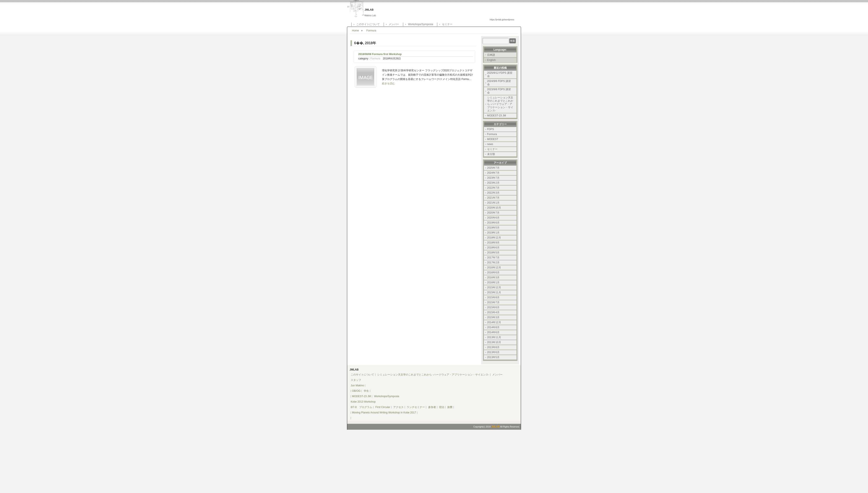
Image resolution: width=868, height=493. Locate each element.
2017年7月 (493, 258)
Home (355, 31)
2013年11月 (494, 337)
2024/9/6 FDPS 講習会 (499, 83)
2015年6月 (493, 307)
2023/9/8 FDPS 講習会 (499, 91)
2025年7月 (493, 168)
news (490, 144)
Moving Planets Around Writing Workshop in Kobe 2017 (384, 413)
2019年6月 (493, 223)
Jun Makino (357, 385)
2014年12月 (494, 322)
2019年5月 (493, 228)
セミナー (447, 24)
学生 (366, 391)
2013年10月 (494, 342)
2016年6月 (493, 273)
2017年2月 (493, 263)
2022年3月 (493, 193)
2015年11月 (494, 292)
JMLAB (495, 427)
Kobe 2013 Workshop (363, 402)
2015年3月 (493, 317)
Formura (371, 31)
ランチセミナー (416, 407)
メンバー (394, 24)
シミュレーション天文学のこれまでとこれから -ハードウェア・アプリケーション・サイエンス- (500, 104)
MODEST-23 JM (497, 116)
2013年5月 (493, 357)
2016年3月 (493, 278)
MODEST (493, 139)
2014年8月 (493, 327)
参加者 (432, 407)
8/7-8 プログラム (361, 407)
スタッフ (356, 380)
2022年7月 (493, 188)
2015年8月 (493, 297)
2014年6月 (493, 332)
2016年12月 (494, 268)
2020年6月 (493, 218)
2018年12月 (494, 238)
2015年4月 (493, 312)
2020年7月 (493, 213)
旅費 (450, 407)
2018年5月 (493, 253)
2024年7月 (493, 173)
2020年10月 (494, 208)
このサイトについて (368, 24)
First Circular (383, 407)
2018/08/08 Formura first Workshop (380, 54)
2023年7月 (493, 178)
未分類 (491, 154)
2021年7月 (493, 198)
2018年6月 (493, 248)
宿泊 (442, 407)
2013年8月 (493, 347)
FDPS (491, 129)
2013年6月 (493, 352)
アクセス (398, 407)
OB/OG (356, 391)
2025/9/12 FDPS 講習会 (500, 74)
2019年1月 (493, 233)
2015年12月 (494, 287)
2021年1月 (493, 203)
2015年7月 (493, 302)
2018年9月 (493, 243)
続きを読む (388, 83)
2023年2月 (493, 183)
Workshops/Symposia (421, 24)
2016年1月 (493, 282)
